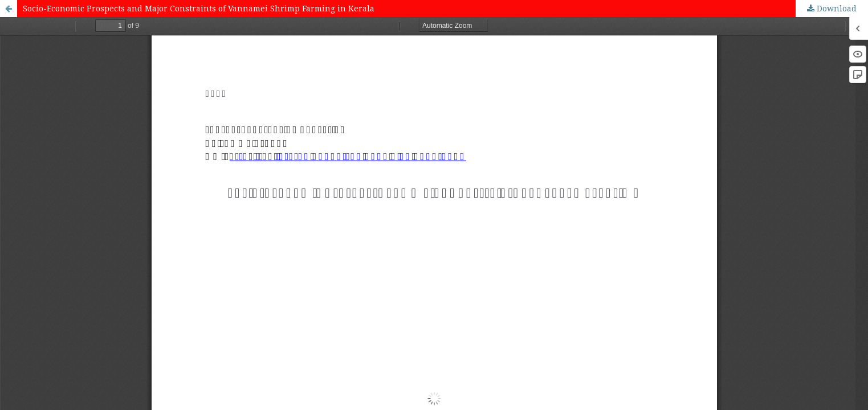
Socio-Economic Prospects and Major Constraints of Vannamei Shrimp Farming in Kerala (199, 8)
